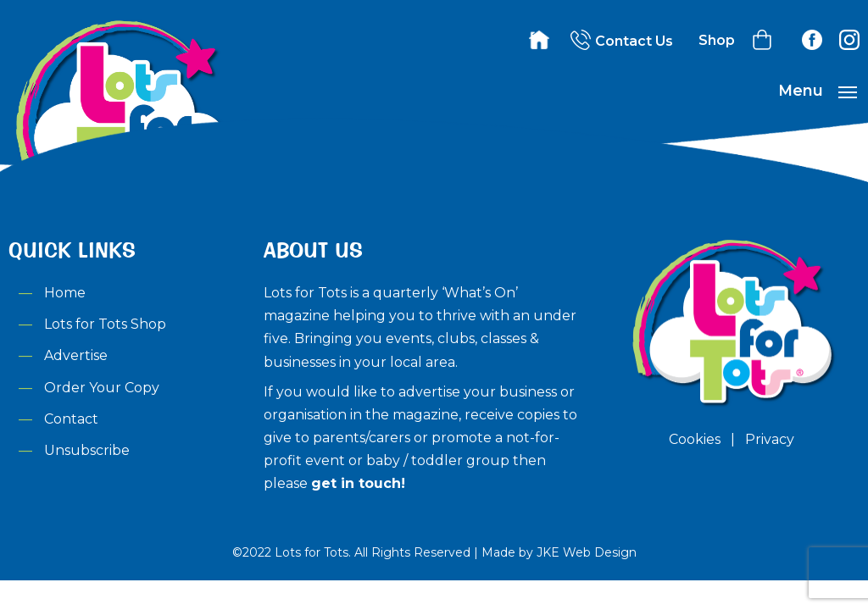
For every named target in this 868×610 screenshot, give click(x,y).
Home (65, 293)
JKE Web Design (587, 552)
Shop (717, 40)
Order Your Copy (102, 388)
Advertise (76, 355)
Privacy (770, 439)
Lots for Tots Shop (105, 324)
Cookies (695, 439)
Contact (71, 419)
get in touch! (358, 483)
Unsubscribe (87, 450)
